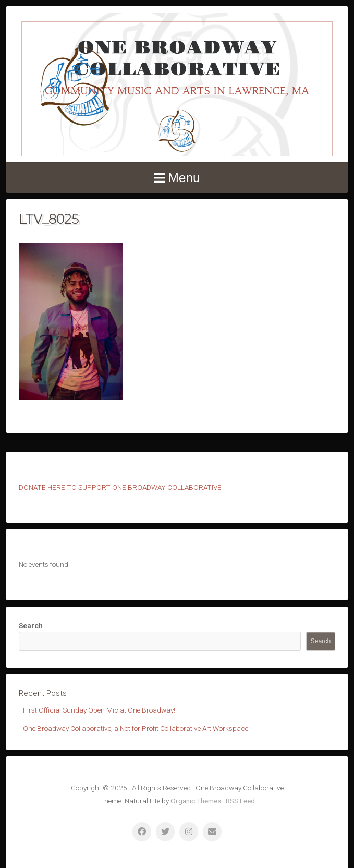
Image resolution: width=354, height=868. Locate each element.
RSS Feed (240, 801)
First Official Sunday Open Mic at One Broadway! (99, 710)
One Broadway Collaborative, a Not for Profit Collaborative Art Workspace (136, 728)
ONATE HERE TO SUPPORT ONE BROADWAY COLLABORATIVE (123, 487)
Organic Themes (196, 801)
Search (31, 625)
